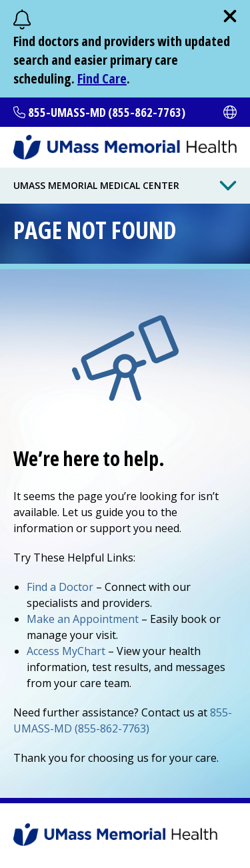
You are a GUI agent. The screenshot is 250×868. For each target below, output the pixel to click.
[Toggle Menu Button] (228, 186)
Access (66, 651)
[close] (230, 16)
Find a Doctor (60, 587)
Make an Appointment (83, 619)
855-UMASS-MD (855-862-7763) (107, 112)
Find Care (102, 78)
